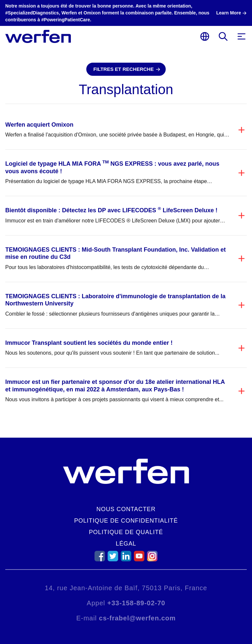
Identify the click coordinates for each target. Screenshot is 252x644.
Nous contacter (126, 509)
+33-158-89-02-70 (136, 603)
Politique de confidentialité (126, 521)
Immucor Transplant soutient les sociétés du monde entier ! (89, 343)
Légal (126, 544)
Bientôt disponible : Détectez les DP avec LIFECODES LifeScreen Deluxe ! (111, 210)
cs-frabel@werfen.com (137, 618)
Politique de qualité (126, 532)
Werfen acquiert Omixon (39, 125)
